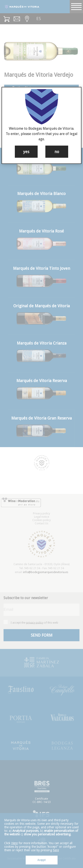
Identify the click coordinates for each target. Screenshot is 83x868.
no (57, 152)
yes (26, 152)
